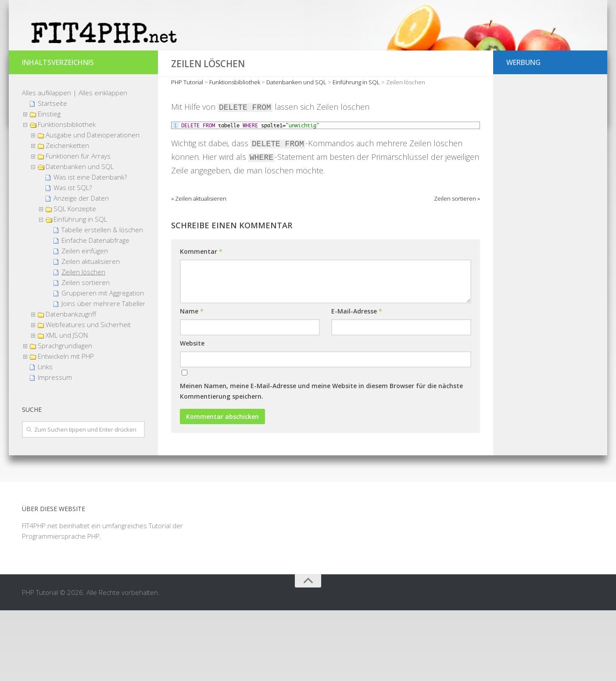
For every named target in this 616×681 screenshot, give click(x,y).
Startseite (52, 174)
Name (192, 382)
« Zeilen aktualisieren (199, 269)
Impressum (55, 448)
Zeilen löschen (83, 342)
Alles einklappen (103, 163)
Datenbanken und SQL (80, 237)
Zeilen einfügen (85, 321)
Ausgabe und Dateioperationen (93, 205)
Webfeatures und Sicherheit (88, 395)
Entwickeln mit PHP (66, 427)
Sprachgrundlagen (65, 416)
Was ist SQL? (73, 258)
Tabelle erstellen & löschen (102, 300)
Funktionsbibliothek (67, 195)
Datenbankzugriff (71, 385)
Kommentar (201, 322)
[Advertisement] (550, 290)
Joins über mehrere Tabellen (104, 374)
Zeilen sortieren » (457, 269)
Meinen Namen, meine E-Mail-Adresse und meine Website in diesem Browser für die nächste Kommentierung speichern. (321, 462)
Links (45, 437)
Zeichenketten (67, 216)
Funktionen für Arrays (78, 227)
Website (192, 414)
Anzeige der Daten (81, 269)
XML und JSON (67, 406)
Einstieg (49, 184)
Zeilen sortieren (86, 353)
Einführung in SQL (80, 290)
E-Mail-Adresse (357, 382)
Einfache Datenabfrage (95, 311)
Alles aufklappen (47, 163)
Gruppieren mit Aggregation (103, 364)
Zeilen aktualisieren (91, 332)
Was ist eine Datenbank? (90, 248)
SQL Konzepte (75, 279)
